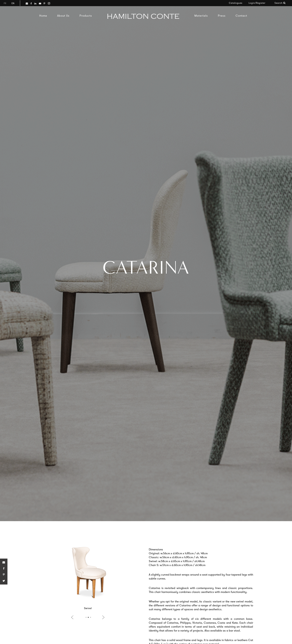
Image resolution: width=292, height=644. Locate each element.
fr (5, 3)
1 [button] (86, 617)
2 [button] (88, 617)
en (13, 3)
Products (86, 16)
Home (43, 16)
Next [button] (103, 617)
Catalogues (236, 3)
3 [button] (91, 617)
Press (222, 16)
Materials (201, 16)
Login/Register (257, 3)
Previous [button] (73, 617)
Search (280, 3)
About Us (63, 16)
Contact (241, 16)
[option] (88, 577)
